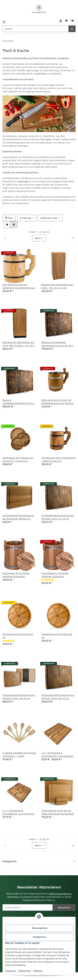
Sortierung (25, 218)
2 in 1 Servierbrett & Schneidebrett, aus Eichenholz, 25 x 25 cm (18, 812)
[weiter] (73, 238)
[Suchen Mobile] (36, 29)
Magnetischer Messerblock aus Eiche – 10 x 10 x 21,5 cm (57, 286)
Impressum (10, 971)
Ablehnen (38, 971)
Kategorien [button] (10, 861)
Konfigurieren (40, 937)
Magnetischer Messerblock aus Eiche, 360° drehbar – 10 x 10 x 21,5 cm (18, 344)
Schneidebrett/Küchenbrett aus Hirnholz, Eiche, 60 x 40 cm (58, 517)
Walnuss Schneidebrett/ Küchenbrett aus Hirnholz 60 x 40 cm (57, 344)
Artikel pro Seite (49, 218)
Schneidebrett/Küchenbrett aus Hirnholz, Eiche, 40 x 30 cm (19, 697)
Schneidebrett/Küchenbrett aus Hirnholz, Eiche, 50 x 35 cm (58, 697)
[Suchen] (72, 29)
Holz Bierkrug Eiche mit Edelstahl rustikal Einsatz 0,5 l (58, 459)
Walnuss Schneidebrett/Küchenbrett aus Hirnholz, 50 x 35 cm (19, 402)
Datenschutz (25, 971)
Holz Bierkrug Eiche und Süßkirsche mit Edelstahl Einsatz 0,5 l (19, 286)
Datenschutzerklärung (60, 894)
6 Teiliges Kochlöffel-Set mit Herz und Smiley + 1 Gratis (19, 754)
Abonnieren (64, 907)
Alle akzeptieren (40, 928)
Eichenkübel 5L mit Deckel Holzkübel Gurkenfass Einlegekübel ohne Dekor (55, 575)
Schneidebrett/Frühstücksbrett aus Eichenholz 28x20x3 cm (18, 517)
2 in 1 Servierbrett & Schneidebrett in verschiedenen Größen (58, 755)
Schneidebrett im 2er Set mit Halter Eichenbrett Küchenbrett (58, 812)
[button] (61, 21)
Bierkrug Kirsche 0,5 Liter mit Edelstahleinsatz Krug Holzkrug (58, 402)
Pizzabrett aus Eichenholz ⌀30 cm (57, 636)
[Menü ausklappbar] (4, 21)
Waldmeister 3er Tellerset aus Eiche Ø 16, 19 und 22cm (18, 459)
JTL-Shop (44, 976)
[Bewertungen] (48, 580)
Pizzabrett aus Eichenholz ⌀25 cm (18, 636)
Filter (9, 218)
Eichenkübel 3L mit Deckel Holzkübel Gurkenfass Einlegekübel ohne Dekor (16, 575)
